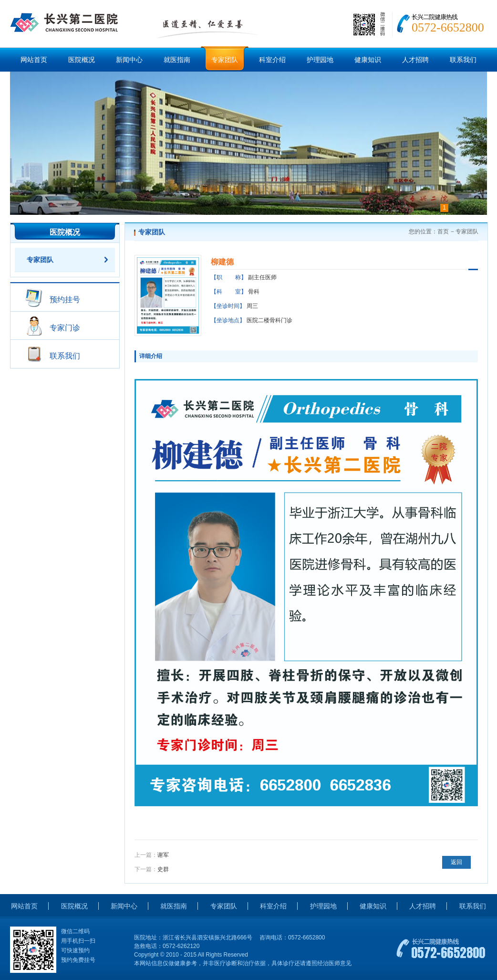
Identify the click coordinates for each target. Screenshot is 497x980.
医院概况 (82, 60)
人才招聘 (415, 60)
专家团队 (225, 60)
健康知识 (368, 60)
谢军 (163, 855)
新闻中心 (129, 60)
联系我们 (463, 60)
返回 (456, 862)
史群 (163, 869)
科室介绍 (272, 60)
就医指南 (177, 60)
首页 (443, 232)
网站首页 (34, 60)
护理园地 (320, 60)
